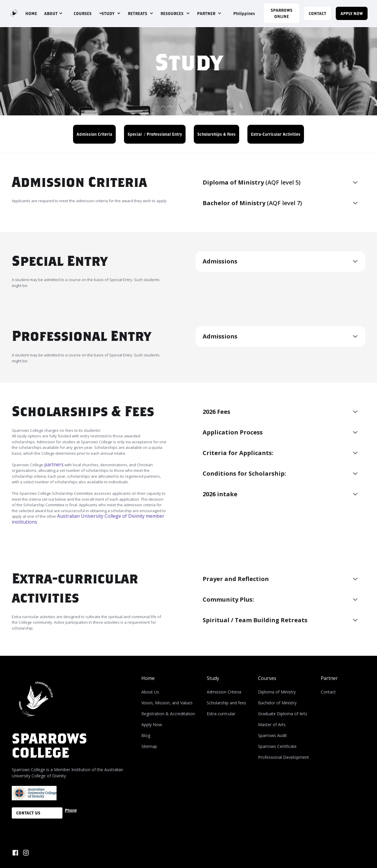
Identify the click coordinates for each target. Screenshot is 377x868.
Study (213, 678)
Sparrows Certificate (277, 746)
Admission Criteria (94, 134)
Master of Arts (272, 725)
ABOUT (51, 13)
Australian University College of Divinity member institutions (88, 519)
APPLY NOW (352, 13)
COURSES (83, 13)
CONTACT (318, 13)
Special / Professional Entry (155, 134)
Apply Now (152, 725)
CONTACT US (28, 813)
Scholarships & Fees (216, 134)
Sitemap (149, 746)
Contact (328, 692)
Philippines (244, 13)
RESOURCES (172, 13)
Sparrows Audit (272, 735)
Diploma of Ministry (277, 692)
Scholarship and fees (226, 703)
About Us (150, 692)
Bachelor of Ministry (277, 703)
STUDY (108, 13)
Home (148, 678)
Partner (329, 678)
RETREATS (138, 13)
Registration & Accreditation (168, 714)
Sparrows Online (282, 13)
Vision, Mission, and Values (167, 703)
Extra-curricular (221, 714)
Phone (71, 810)
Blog (146, 735)
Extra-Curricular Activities (276, 134)
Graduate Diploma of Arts (283, 714)
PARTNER (206, 13)
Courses (267, 678)
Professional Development (283, 757)
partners (54, 464)
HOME (31, 13)
